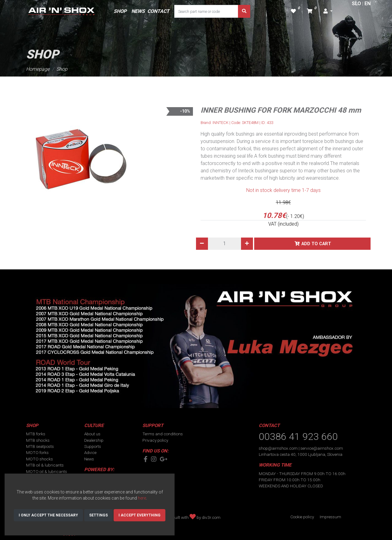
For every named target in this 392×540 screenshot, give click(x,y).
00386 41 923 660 (298, 437)
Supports (93, 446)
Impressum (330, 517)
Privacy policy (155, 440)
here (142, 498)
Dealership (94, 440)
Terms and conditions (163, 434)
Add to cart (316, 244)
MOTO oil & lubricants (47, 471)
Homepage (38, 69)
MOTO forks (37, 452)
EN (367, 4)
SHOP (120, 11)
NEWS (138, 11)
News (89, 459)
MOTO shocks (40, 459)
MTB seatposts (40, 446)
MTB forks (36, 434)
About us (92, 434)
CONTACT (158, 11)
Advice (90, 452)
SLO (356, 4)
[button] (328, 11)
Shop (62, 69)
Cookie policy (302, 517)
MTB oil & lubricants (45, 465)
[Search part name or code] (206, 11)
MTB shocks (38, 440)
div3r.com (211, 517)
